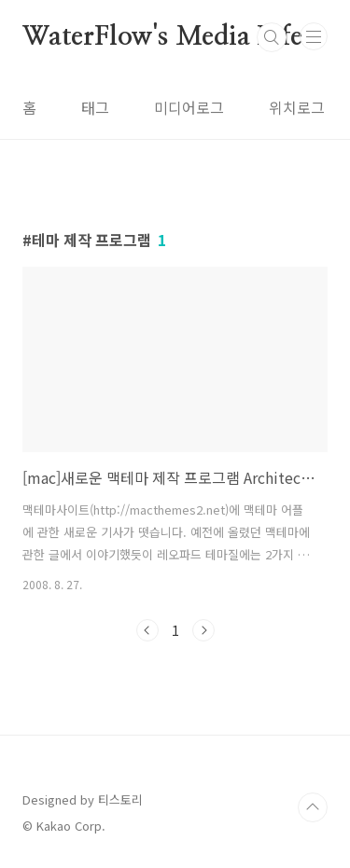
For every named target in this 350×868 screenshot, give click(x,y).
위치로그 (297, 107)
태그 (95, 107)
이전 (147, 630)
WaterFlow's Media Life (162, 37)
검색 (272, 37)
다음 (203, 630)
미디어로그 (189, 107)
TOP (313, 807)
